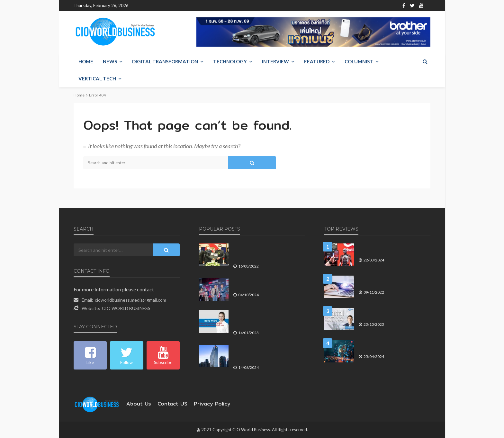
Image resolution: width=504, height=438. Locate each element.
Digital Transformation (165, 62)
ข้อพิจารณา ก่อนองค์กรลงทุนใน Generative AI (387, 346)
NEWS (110, 62)
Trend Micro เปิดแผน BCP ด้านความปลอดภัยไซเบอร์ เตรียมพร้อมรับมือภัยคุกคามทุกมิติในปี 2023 (266, 319)
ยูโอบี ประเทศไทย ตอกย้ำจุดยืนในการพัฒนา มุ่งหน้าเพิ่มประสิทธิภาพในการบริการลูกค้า (267, 354)
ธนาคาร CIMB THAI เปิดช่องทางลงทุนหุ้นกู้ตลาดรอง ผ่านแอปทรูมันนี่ (267, 284)
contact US (167, 404)
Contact (185, 6)
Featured (317, 62)
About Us (162, 6)
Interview (275, 62)
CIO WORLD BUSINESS (126, 309)
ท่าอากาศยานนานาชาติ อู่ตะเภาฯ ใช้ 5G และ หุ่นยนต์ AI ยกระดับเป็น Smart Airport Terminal (269, 252)
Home (140, 6)
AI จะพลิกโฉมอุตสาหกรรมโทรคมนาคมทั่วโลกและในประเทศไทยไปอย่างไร (394, 249)
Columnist (359, 62)
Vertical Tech (97, 79)
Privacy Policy (203, 404)
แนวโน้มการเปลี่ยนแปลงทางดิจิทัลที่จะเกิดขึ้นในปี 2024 (392, 314)
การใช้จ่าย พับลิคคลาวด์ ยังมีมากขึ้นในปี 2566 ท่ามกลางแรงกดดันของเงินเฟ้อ (394, 282)
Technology (230, 62)
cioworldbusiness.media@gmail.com (130, 300)
